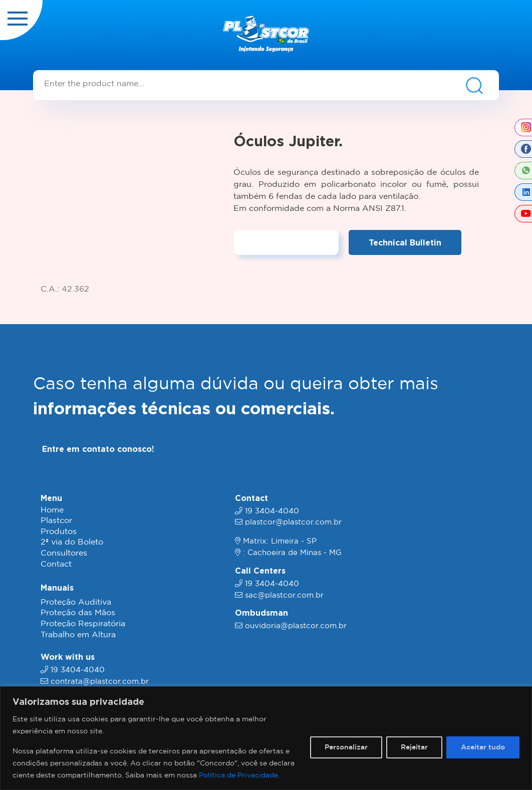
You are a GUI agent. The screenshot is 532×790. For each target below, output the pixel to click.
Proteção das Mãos (78, 613)
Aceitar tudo (483, 747)
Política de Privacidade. (239, 775)
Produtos (59, 532)
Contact (56, 564)
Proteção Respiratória (83, 624)
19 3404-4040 (78, 670)
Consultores (64, 553)
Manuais (57, 588)
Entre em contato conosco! (98, 449)
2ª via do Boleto (72, 542)
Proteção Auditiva (76, 602)
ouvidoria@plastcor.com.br (296, 626)
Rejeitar (414, 747)
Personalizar (346, 747)
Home (52, 510)
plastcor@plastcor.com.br (293, 522)
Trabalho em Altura (78, 635)
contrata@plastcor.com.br (100, 682)
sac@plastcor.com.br (284, 595)
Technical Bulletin (405, 242)
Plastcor (56, 521)
